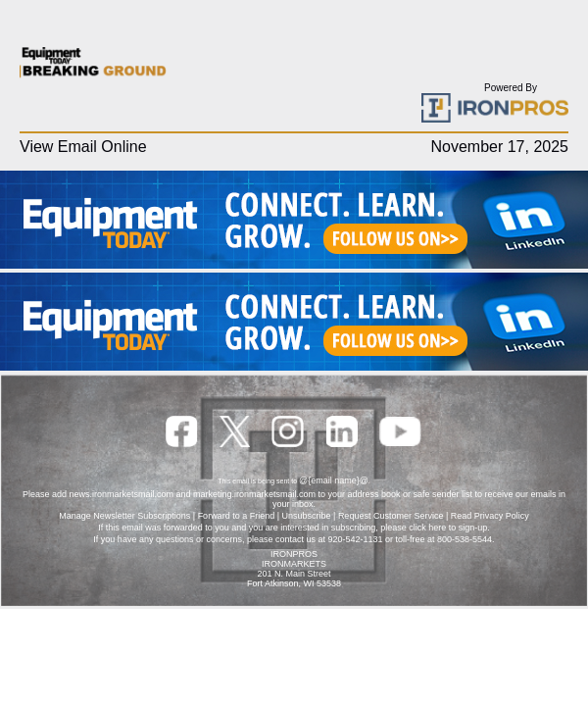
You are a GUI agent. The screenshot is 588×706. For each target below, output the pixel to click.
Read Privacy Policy (490, 516)
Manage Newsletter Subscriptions (124, 516)
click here (427, 528)
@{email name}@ (334, 480)
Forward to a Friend (237, 516)
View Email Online (83, 147)
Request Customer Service (391, 516)
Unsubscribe (307, 516)
